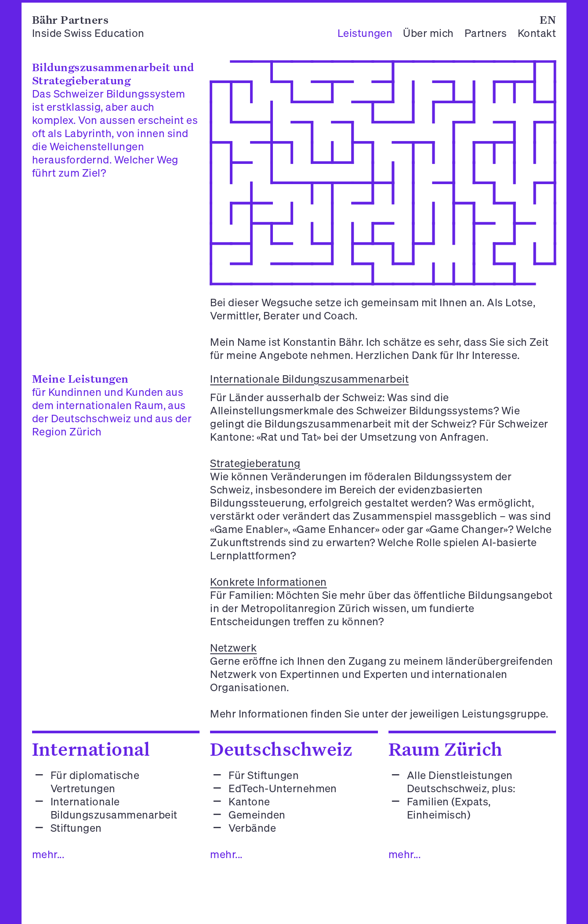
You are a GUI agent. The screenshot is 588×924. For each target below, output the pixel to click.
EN (548, 20)
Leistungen (365, 33)
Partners (486, 33)
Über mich (428, 33)
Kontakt (537, 33)
